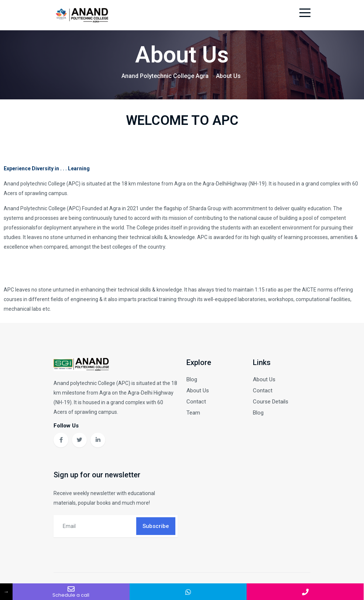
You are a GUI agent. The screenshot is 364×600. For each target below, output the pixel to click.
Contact (196, 403)
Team (193, 414)
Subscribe (156, 528)
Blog (192, 381)
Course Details (271, 403)
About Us (198, 392)
